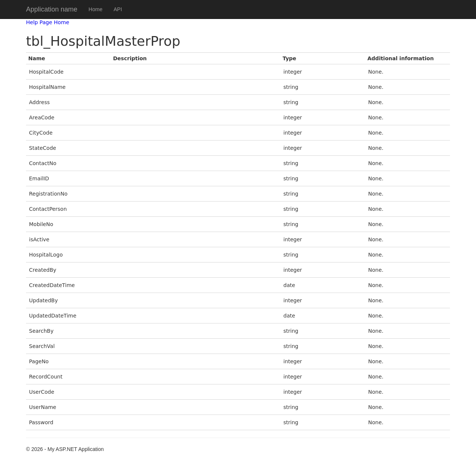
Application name (52, 9)
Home (95, 9)
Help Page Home (48, 22)
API (118, 9)
